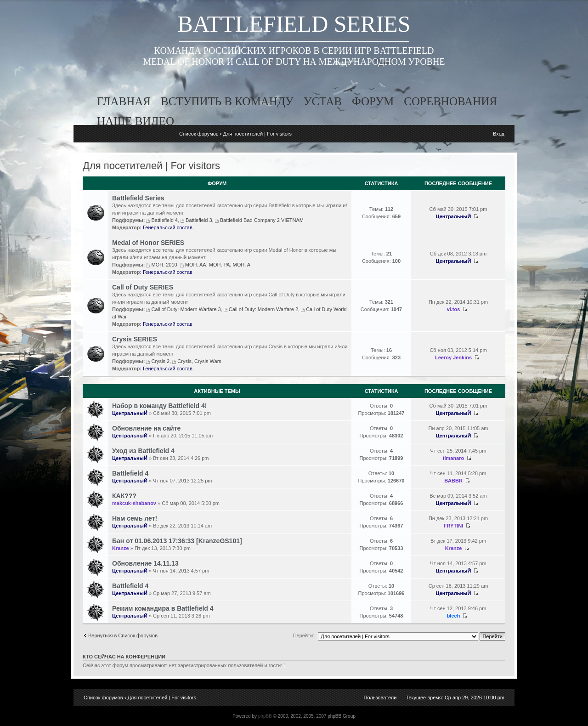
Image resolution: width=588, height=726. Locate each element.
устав (323, 101)
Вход (499, 134)
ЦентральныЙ (454, 216)
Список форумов (199, 134)
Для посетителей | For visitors (257, 134)
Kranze (121, 548)
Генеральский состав (168, 227)
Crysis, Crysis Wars (199, 361)
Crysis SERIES (135, 339)
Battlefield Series (138, 198)
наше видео (136, 121)
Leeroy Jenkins (453, 357)
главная (124, 101)
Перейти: (304, 635)
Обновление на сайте (146, 428)
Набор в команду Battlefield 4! (159, 406)
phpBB (265, 716)
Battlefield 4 (164, 220)
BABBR (453, 481)
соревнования (450, 101)
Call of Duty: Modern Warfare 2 (263, 309)
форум (373, 101)
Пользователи (380, 698)
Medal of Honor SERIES (148, 243)
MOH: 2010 (164, 265)
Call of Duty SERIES (143, 287)
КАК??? (124, 496)
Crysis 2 (160, 361)
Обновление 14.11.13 (145, 563)
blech (454, 616)
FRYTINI (453, 526)
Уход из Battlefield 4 (143, 451)
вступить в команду (227, 101)
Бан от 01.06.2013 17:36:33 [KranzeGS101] (177, 541)
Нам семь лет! (135, 518)
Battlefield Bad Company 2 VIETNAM (262, 220)
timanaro (453, 458)
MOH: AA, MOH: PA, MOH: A (218, 265)
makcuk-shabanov (134, 503)
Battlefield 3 (199, 220)
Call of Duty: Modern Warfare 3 (186, 309)
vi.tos (454, 309)
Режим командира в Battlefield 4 (163, 608)
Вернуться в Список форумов (123, 635)
